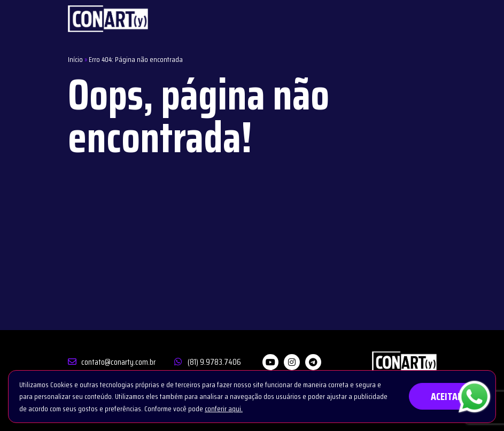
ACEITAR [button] (447, 396)
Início (75, 59)
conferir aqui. (224, 409)
